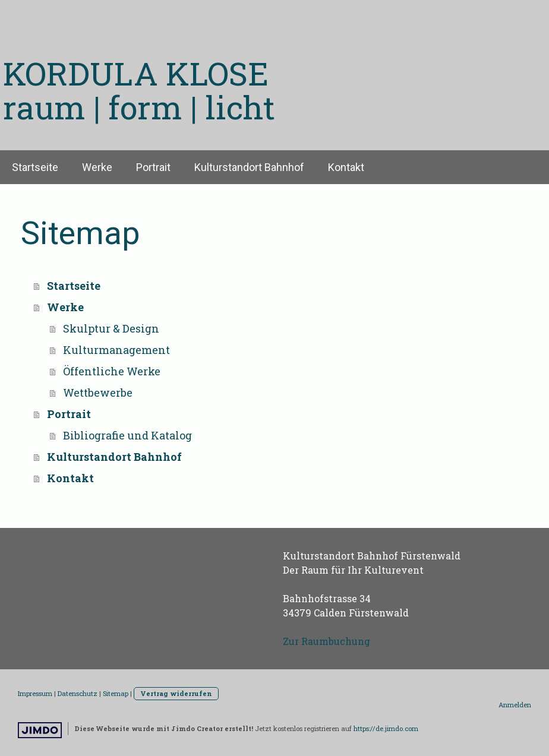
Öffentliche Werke (112, 371)
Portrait (153, 167)
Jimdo (40, 730)
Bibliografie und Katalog (127, 435)
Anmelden (515, 705)
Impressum (35, 693)
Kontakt (346, 167)
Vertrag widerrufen (176, 693)
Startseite (35, 167)
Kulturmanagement (116, 350)
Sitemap (116, 693)
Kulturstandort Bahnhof (249, 167)
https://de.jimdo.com (386, 728)
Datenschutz (78, 693)
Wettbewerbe (98, 393)
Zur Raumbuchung (326, 641)
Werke (97, 167)
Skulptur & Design (111, 328)
